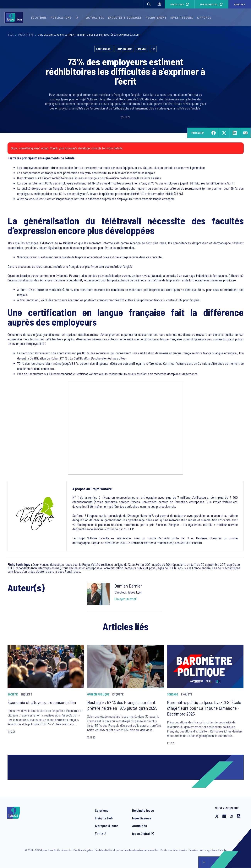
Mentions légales (83, 850)
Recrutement (156, 17)
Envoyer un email (125, 599)
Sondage (173, 694)
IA (77, 17)
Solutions (39, 17)
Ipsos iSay (177, 4)
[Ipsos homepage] (15, 18)
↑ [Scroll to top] (204, 862)
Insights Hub (104, 818)
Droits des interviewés (174, 850)
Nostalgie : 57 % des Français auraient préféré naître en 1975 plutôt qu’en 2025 (122, 705)
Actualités (140, 826)
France (142, 49)
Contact (240, 4)
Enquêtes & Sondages (125, 17)
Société (13, 694)
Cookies (193, 850)
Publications (61, 17)
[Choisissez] (160, 4)
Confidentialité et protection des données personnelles (127, 850)
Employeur (104, 49)
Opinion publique (98, 694)
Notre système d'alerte (213, 850)
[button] (149, 4)
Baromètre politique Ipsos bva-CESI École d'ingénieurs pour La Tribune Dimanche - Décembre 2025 (204, 708)
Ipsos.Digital (209, 4)
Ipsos (11, 35)
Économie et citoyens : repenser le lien (42, 702)
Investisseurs (182, 17)
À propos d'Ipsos (107, 826)
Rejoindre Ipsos (143, 810)
